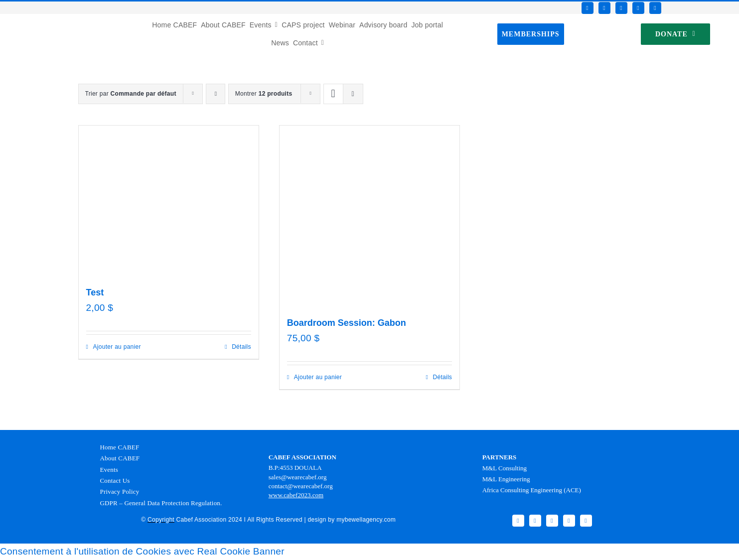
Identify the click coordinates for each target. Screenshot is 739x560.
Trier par (131, 94)
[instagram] (621, 8)
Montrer (264, 94)
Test (95, 292)
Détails (241, 347)
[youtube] (638, 8)
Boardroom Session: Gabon (347, 323)
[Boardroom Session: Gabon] (369, 215)
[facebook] (588, 8)
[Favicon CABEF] (20, 19)
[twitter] (604, 8)
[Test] (169, 200)
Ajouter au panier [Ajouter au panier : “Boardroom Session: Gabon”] (318, 377)
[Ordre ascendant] (216, 94)
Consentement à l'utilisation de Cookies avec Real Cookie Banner (142, 551)
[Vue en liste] (353, 94)
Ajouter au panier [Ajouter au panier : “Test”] (117, 347)
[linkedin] (655, 8)
